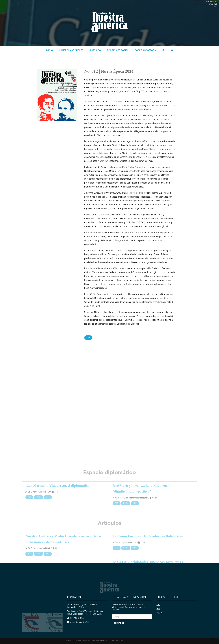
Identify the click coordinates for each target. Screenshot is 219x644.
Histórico (95, 50)
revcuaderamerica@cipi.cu (81, 622)
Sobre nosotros (146, 50)
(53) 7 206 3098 (77, 618)
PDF (91, 337)
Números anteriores (71, 50)
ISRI (158, 609)
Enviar (119, 623)
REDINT (160, 613)
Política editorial (118, 50)
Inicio (50, 50)
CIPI (158, 605)
